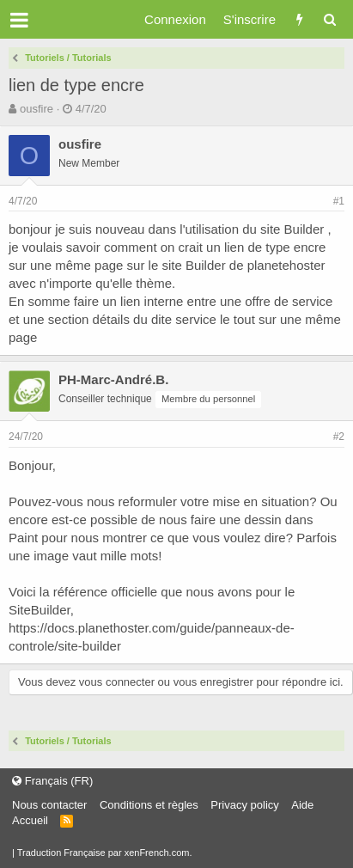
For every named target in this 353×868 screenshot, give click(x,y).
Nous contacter (49, 805)
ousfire (37, 109)
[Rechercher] (329, 19)
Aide (302, 805)
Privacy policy (244, 805)
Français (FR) (52, 781)
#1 (339, 201)
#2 (339, 437)
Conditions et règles (149, 805)
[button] (19, 20)
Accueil (30, 820)
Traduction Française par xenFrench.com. (105, 853)
